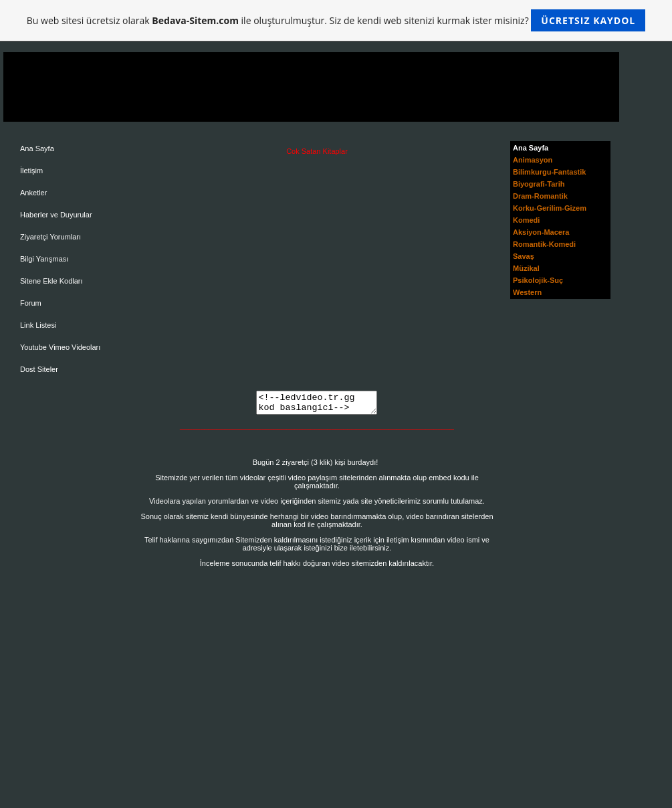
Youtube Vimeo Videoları (60, 347)
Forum (31, 303)
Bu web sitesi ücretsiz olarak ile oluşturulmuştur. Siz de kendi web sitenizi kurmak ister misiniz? (336, 20)
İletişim (31, 171)
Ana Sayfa (37, 148)
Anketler (33, 193)
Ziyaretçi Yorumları (50, 237)
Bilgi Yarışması (44, 259)
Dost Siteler (39, 369)
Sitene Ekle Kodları (51, 281)
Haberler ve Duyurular (56, 215)
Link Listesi (38, 325)
